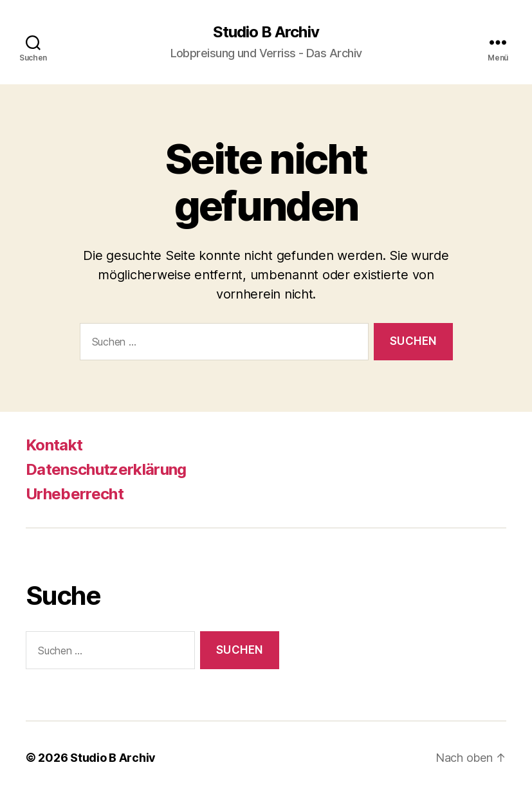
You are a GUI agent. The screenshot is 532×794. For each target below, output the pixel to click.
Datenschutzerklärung (106, 469)
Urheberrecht (75, 494)
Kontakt (54, 445)
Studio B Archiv (266, 32)
